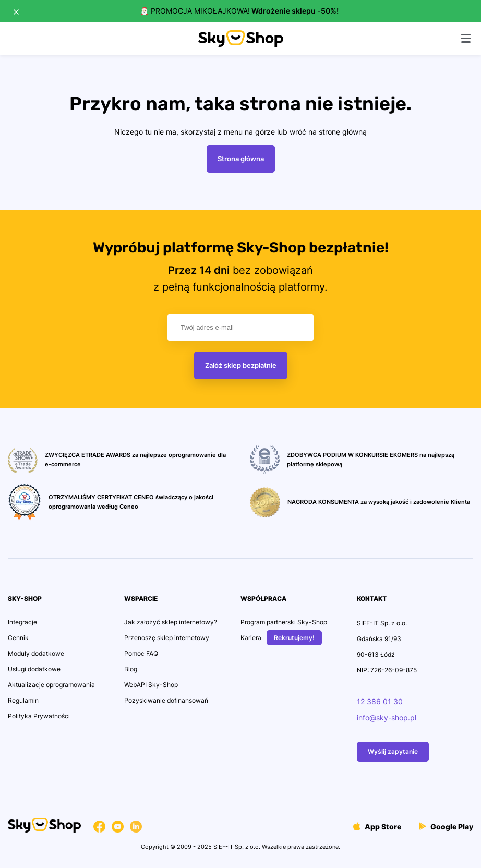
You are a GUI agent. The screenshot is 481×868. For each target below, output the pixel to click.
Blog (131, 669)
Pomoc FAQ (141, 653)
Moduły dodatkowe (36, 653)
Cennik (18, 638)
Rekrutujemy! (294, 638)
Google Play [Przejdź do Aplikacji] (446, 827)
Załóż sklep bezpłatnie (241, 365)
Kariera (251, 638)
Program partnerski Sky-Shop (284, 622)
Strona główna (241, 159)
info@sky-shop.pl (387, 718)
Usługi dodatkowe (34, 669)
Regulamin (23, 700)
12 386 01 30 (380, 701)
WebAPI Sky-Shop (151, 685)
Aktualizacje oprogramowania (51, 685)
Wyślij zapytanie (393, 751)
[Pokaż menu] (466, 38)
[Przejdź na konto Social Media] (99, 828)
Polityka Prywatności (39, 716)
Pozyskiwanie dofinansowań (166, 700)
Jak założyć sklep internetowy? (171, 622)
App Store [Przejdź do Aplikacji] (377, 827)
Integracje (22, 622)
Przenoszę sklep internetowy (167, 638)
